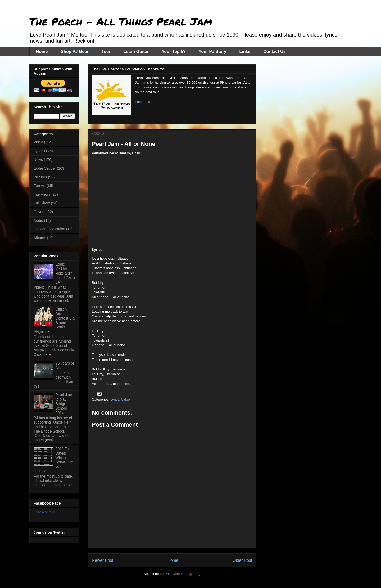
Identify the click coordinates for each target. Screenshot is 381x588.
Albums (40, 238)
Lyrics (115, 399)
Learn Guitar (136, 51)
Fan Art (40, 186)
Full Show (42, 203)
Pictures (40, 177)
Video (126, 399)
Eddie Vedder (45, 168)
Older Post (242, 560)
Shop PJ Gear (74, 51)
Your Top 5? (174, 51)
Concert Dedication (49, 229)
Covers (39, 212)
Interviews (42, 194)
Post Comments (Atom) (182, 574)
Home (42, 51)
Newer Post (103, 560)
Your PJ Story (213, 51)
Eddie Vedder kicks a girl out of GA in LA (65, 273)
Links (245, 51)
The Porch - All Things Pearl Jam (121, 21)
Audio (38, 221)
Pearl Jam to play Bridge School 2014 (64, 404)
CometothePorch (45, 512)
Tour (106, 51)
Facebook (142, 102)
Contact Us (274, 51)
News (38, 160)
